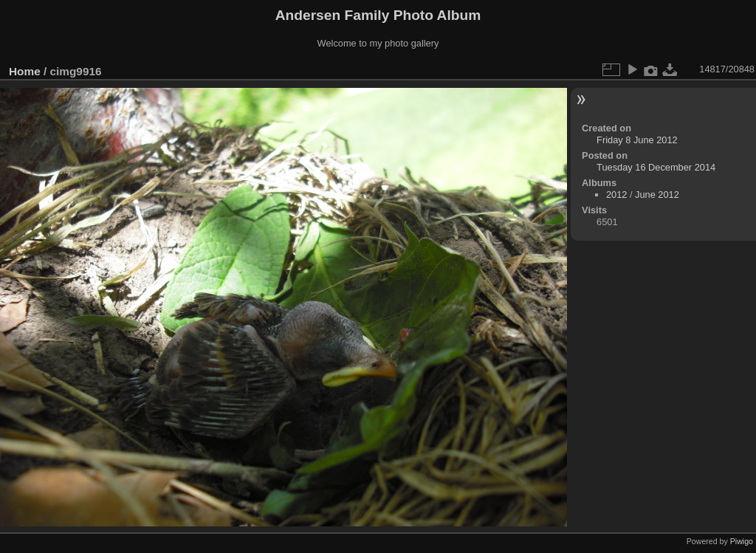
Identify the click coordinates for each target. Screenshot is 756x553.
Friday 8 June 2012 (637, 140)
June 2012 (657, 195)
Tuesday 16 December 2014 (656, 167)
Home (25, 71)
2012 (616, 195)
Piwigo (742, 541)
